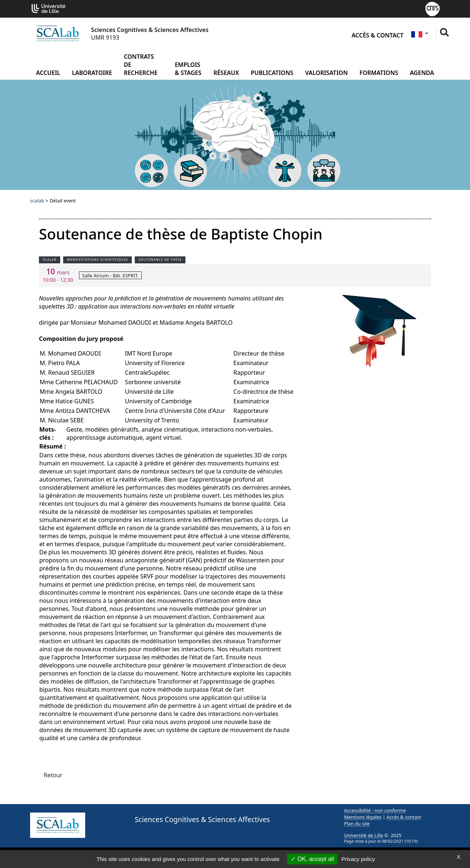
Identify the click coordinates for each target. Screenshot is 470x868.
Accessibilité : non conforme (375, 810)
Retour (53, 775)
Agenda (422, 73)
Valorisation (326, 73)
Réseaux (226, 73)
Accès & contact (377, 35)
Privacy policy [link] (358, 859)
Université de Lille (364, 835)
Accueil (48, 73)
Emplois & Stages (188, 69)
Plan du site (357, 824)
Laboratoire (92, 73)
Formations (379, 73)
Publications (272, 73)
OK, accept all (312, 859)
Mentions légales (363, 817)
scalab (37, 201)
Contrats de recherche (141, 65)
